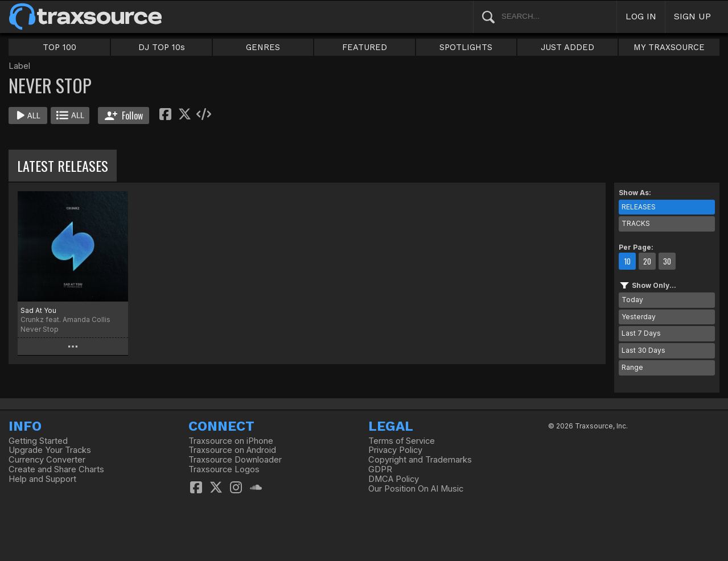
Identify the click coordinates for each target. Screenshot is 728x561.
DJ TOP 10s (162, 47)
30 (667, 261)
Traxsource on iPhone (231, 441)
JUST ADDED (567, 47)
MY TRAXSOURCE (669, 47)
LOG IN (641, 16)
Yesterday (639, 317)
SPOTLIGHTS (466, 47)
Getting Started (38, 441)
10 (627, 261)
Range (632, 367)
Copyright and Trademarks (420, 460)
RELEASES (639, 207)
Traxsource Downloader (235, 460)
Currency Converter (47, 460)
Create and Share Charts (56, 469)
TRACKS (636, 223)
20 (647, 261)
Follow (124, 115)
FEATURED (365, 47)
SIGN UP (692, 16)
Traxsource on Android (232, 450)
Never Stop (40, 329)
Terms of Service (402, 441)
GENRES (263, 47)
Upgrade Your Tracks (50, 450)
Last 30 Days (643, 350)
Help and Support (42, 479)
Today (632, 300)
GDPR (380, 469)
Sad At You (38, 310)
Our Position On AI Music (416, 489)
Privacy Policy (395, 450)
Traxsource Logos (224, 469)
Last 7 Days (641, 333)
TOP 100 (59, 47)
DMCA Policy (394, 479)
